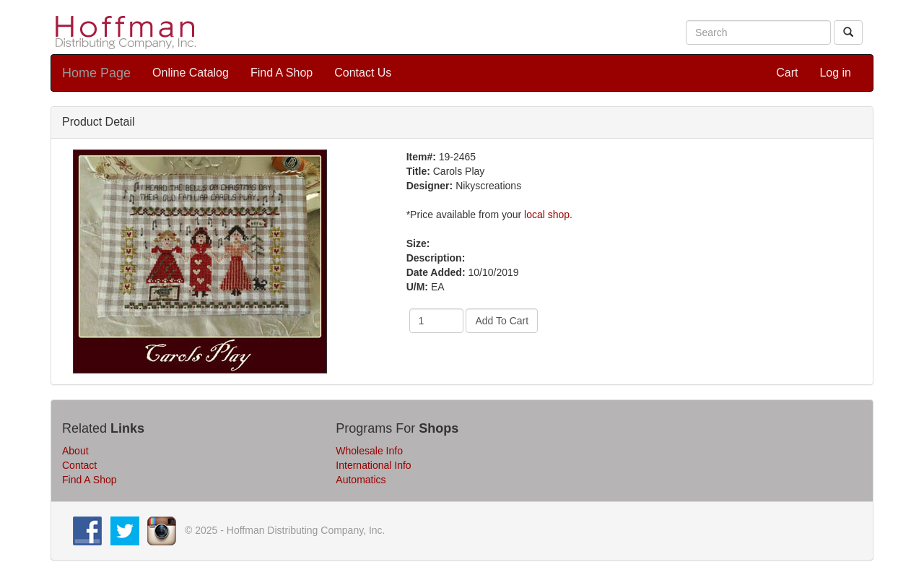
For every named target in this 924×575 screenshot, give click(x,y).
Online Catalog (191, 73)
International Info (373, 465)
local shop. (548, 215)
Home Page (96, 73)
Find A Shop (282, 73)
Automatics (361, 480)
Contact (79, 465)
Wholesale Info (369, 451)
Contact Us (363, 73)
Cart (787, 73)
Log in (835, 73)
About (75, 451)
